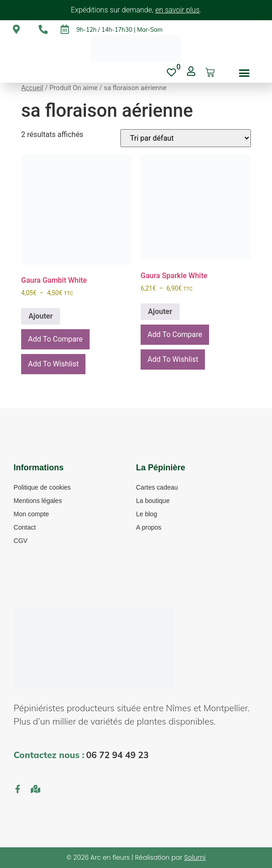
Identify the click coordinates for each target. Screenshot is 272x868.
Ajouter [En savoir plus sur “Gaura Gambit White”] (41, 316)
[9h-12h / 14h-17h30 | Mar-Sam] (65, 29)
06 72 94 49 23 (117, 755)
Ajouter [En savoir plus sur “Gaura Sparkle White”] (160, 311)
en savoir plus (177, 10)
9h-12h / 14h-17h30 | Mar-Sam (119, 29)
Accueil (32, 88)
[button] (244, 73)
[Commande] (186, 138)
